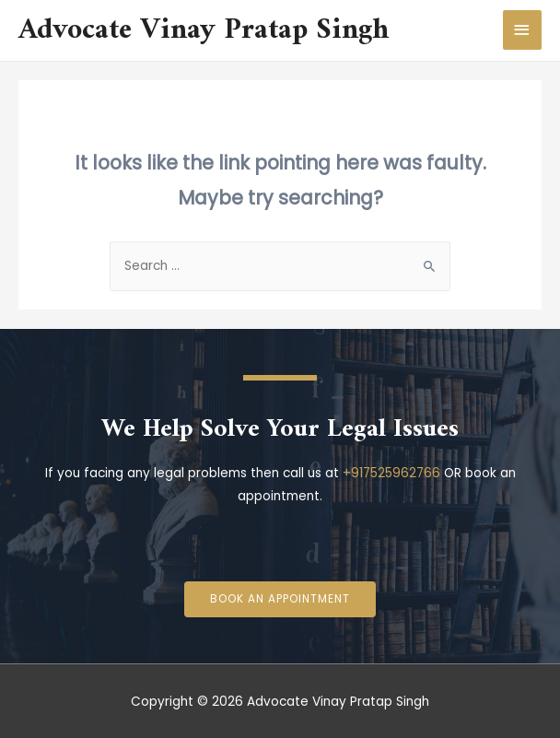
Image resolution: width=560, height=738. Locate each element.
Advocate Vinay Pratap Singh (204, 30)
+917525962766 (391, 473)
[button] (280, 600)
